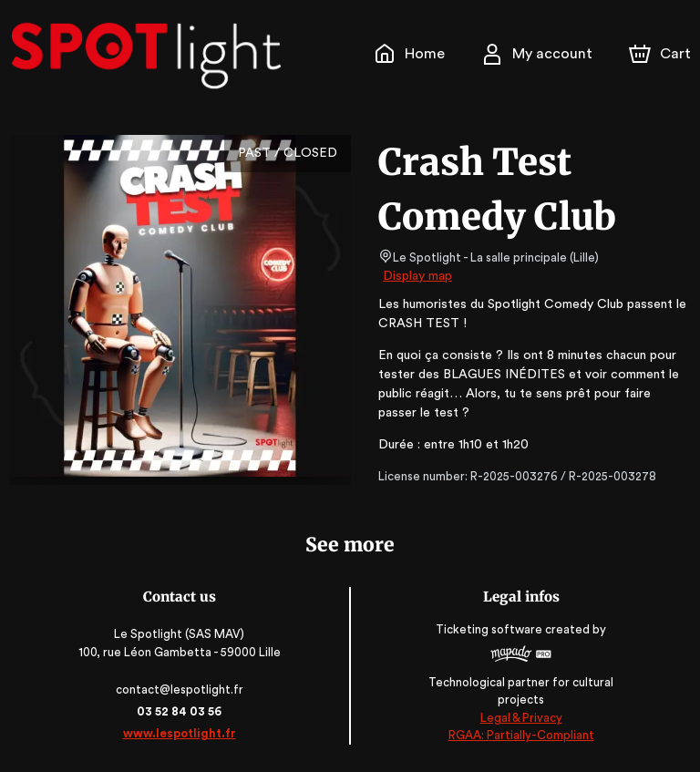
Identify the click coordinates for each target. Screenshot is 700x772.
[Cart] (662, 54)
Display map (418, 276)
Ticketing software (491, 636)
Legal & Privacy (520, 718)
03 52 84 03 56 (179, 711)
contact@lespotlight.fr (179, 690)
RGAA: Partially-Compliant (521, 735)
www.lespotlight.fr (179, 733)
